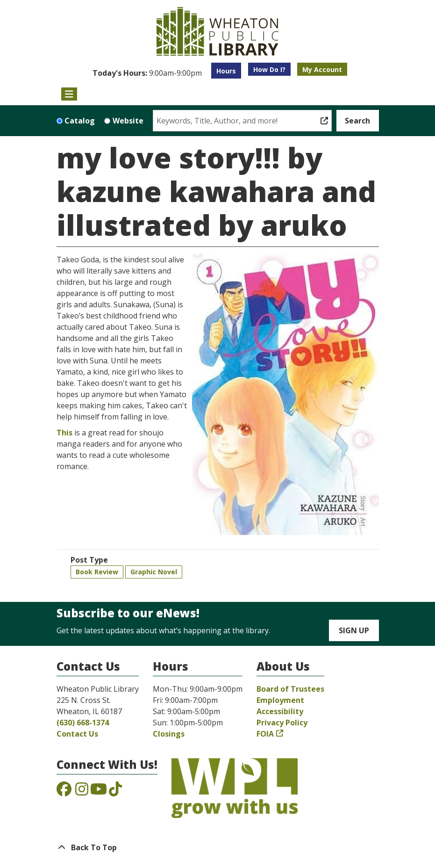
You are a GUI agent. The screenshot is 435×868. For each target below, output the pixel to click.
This (64, 433)
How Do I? (269, 69)
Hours (226, 71)
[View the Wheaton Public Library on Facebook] (64, 792)
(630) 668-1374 (83, 723)
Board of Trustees (290, 689)
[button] (147, 73)
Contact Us (77, 734)
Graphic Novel (154, 572)
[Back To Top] (218, 847)
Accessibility (280, 711)
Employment (280, 700)
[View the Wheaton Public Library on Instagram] (82, 792)
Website (128, 121)
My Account (322, 69)
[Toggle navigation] (69, 94)
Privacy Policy (282, 723)
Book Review (97, 572)
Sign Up (354, 630)
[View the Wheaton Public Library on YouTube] (99, 792)
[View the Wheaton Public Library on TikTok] (115, 792)
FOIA (265, 734)
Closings (169, 734)
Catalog (80, 121)
